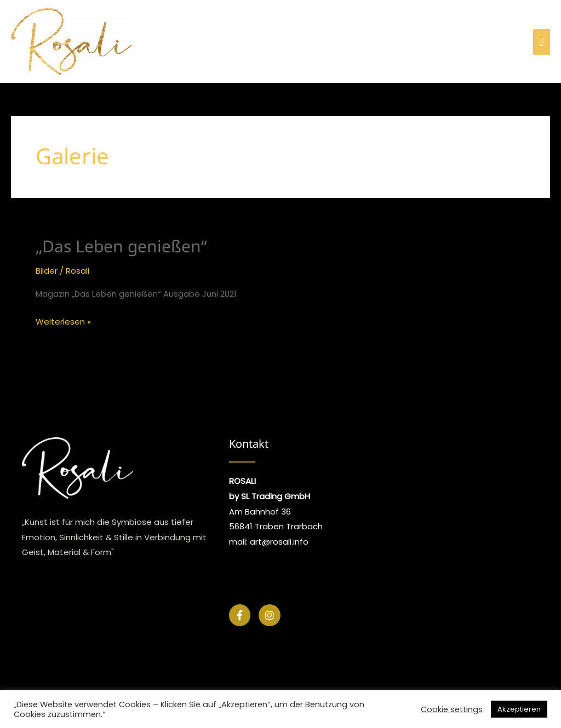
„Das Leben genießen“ (121, 246)
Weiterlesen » (63, 321)
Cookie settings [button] (452, 709)
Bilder (47, 271)
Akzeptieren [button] (519, 709)
